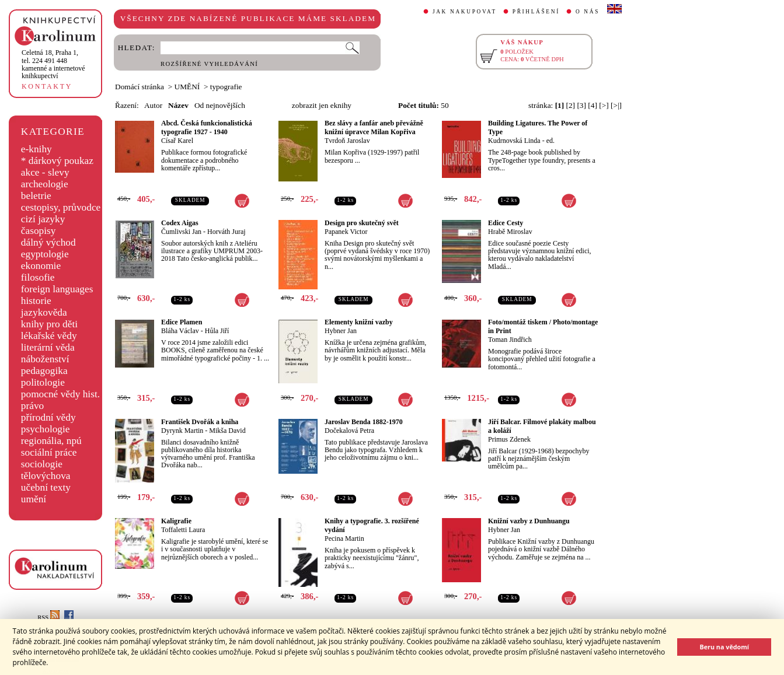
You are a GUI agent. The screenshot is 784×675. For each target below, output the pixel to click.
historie (36, 301)
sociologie (42, 464)
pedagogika (44, 371)
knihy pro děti (49, 324)
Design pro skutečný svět (362, 223)
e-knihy (36, 149)
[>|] (616, 105)
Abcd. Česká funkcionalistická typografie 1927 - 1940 (207, 127)
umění (34, 499)
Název (178, 105)
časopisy (39, 231)
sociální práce (49, 452)
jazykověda (44, 312)
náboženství (45, 359)
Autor (153, 105)
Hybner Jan (341, 331)
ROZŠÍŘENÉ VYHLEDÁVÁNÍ (209, 64)
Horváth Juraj (227, 232)
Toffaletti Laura (183, 530)
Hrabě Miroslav (510, 232)
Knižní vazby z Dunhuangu (529, 521)
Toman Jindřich (510, 340)
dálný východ (48, 242)
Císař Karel (177, 141)
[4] (593, 105)
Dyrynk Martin (182, 431)
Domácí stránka (140, 87)
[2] (571, 105)
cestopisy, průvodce (61, 207)
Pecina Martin (344, 538)
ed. (550, 141)
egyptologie (45, 254)
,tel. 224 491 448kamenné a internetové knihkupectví (53, 64)
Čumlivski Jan (181, 232)
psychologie (46, 429)
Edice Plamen (182, 322)
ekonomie (41, 266)
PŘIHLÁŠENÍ (536, 12)
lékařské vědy (49, 336)
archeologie (45, 184)
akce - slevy (45, 172)
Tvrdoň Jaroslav (347, 141)
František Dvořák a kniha (200, 422)
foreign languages (57, 289)
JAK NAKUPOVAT (465, 12)
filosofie (38, 277)
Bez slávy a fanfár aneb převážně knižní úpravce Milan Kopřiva (374, 127)
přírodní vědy (48, 417)
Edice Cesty (506, 223)
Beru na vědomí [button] (724, 647)
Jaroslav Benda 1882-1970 (364, 422)
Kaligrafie (176, 521)
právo (32, 406)
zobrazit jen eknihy (322, 105)
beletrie (36, 196)
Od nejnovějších (220, 105)
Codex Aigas (180, 223)
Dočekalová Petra (349, 431)
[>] (604, 105)
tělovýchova (46, 476)
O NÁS (588, 12)
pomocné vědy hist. (60, 394)
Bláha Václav (180, 331)
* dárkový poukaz (57, 161)
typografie (226, 87)
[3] (581, 105)
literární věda (48, 347)
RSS (48, 618)
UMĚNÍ (187, 87)
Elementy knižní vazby (359, 322)
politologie (43, 382)
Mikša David (227, 431)
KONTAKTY (47, 86)
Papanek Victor (346, 232)
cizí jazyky (43, 219)
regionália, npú (51, 441)
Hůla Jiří (217, 331)
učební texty (46, 487)
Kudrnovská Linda (514, 141)
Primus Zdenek (509, 439)
